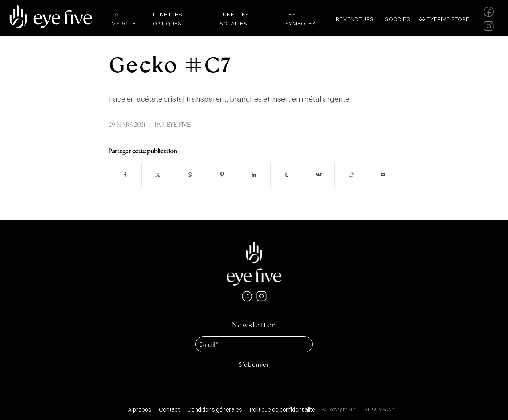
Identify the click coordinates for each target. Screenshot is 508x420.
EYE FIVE (178, 125)
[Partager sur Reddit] (351, 175)
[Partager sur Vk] (318, 175)
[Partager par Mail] (383, 175)
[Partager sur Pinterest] (222, 175)
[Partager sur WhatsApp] (190, 175)
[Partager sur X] (158, 175)
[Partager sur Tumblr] (286, 175)
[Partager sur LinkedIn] (254, 175)
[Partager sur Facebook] (125, 175)
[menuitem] (140, 410)
